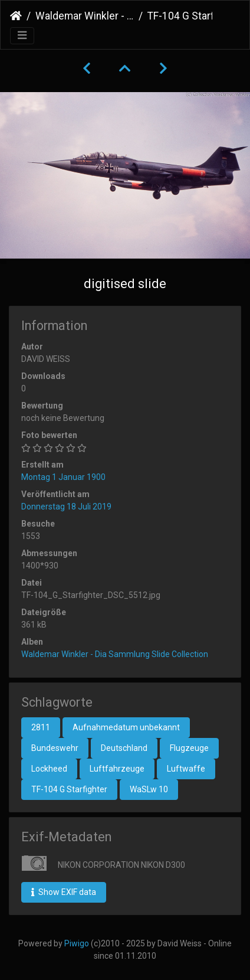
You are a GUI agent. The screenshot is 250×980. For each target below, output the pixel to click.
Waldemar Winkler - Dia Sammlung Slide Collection (85, 16)
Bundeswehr (55, 748)
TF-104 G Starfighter (69, 789)
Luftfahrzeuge (117, 769)
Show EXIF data (64, 892)
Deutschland (124, 748)
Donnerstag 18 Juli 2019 (66, 507)
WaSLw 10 (149, 789)
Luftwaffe (186, 769)
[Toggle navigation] (22, 36)
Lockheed (49, 769)
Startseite (16, 16)
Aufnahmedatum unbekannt (126, 727)
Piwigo (77, 943)
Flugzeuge (189, 748)
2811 (41, 727)
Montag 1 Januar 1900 (63, 477)
